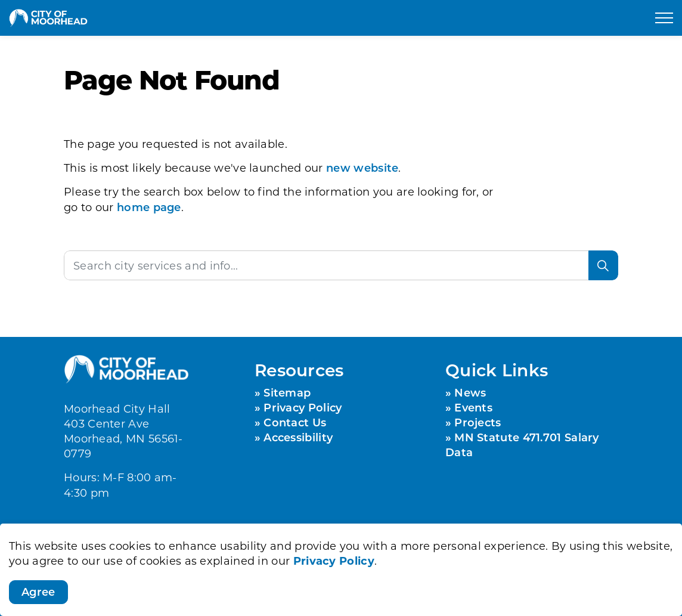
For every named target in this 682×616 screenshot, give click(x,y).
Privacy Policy (334, 562)
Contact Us (295, 422)
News (470, 392)
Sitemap (287, 392)
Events (473, 407)
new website (362, 168)
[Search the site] (341, 265)
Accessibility (298, 437)
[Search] (603, 265)
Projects (478, 422)
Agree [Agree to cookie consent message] (38, 594)
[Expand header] (664, 18)
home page (149, 207)
